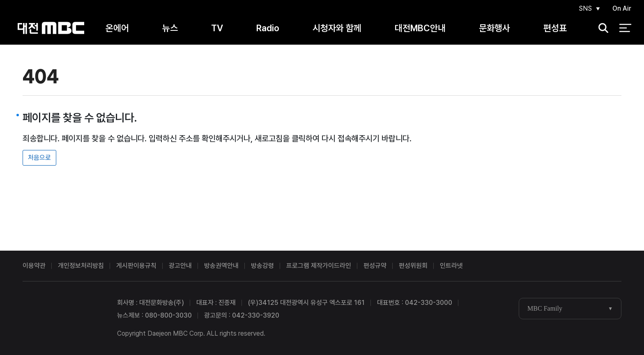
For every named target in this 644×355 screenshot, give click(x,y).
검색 (601, 29)
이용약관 (34, 266)
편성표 (555, 28)
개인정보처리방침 (81, 266)
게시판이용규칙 (136, 266)
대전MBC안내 (420, 28)
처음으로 (39, 158)
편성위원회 (413, 266)
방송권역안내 (221, 266)
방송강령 (262, 266)
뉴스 (170, 28)
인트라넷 (451, 266)
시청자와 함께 (337, 28)
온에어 (117, 28)
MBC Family (545, 308)
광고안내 (180, 266)
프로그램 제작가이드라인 (319, 266)
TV (217, 28)
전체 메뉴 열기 (625, 29)
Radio (268, 28)
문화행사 (494, 28)
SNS (585, 9)
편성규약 (375, 266)
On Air (622, 9)
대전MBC (51, 29)
